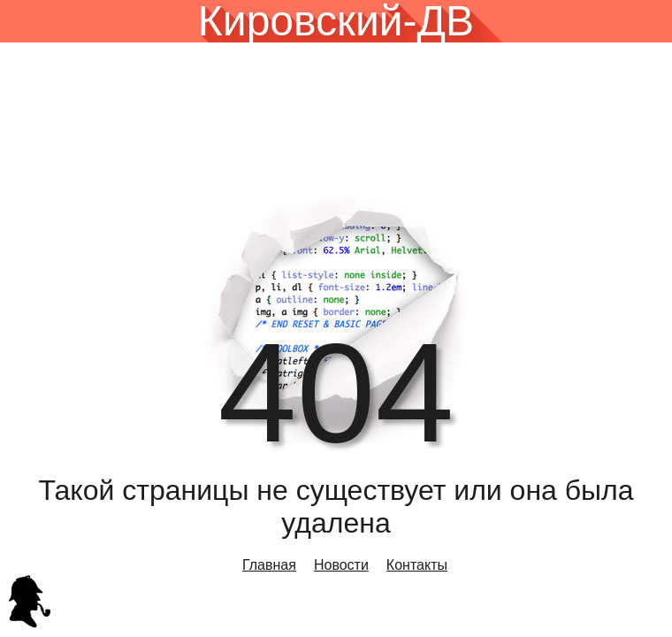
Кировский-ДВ (336, 21)
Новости (341, 565)
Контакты (417, 565)
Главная (269, 565)
